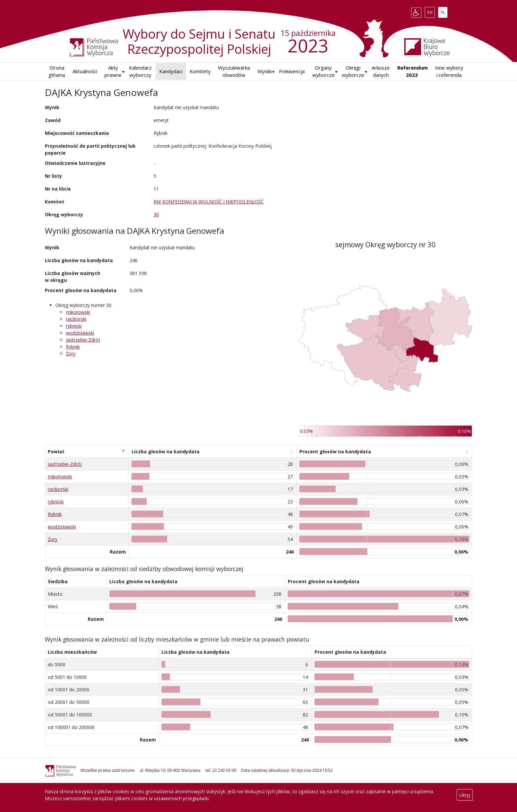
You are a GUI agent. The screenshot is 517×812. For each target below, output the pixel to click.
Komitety (200, 71)
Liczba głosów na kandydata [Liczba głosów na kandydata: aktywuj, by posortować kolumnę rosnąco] (166, 451)
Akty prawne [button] (113, 71)
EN (431, 11)
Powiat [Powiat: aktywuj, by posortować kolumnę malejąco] (56, 451)
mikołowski (78, 312)
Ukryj (465, 795)
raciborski (76, 319)
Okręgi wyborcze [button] (353, 71)
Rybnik (73, 347)
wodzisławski (80, 333)
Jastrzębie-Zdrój (83, 340)
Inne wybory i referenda (449, 71)
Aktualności (85, 71)
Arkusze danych (381, 71)
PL (444, 11)
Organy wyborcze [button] (323, 71)
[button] (265, 71)
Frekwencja (292, 71)
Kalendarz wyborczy (140, 71)
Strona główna (57, 71)
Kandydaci (171, 71)
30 (156, 214)
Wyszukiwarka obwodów (234, 71)
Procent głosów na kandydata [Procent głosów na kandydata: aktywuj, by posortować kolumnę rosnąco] (335, 451)
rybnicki (74, 326)
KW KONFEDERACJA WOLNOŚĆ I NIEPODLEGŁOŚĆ (209, 202)
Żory (71, 354)
